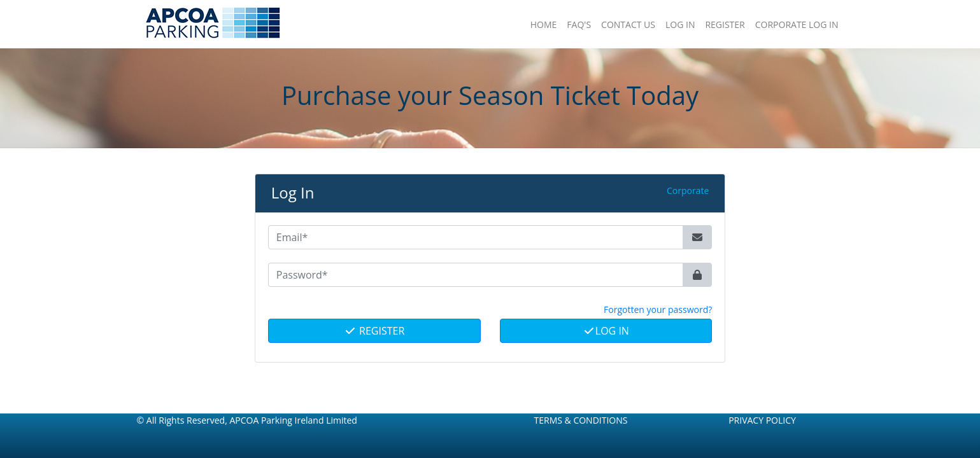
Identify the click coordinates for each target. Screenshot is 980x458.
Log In (606, 331)
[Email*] (476, 237)
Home (544, 24)
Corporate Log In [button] (797, 24)
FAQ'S (579, 24)
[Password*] (476, 275)
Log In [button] (680, 24)
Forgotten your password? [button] (658, 309)
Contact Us (628, 24)
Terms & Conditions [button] (581, 420)
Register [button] (725, 24)
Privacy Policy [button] (762, 420)
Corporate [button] (688, 191)
